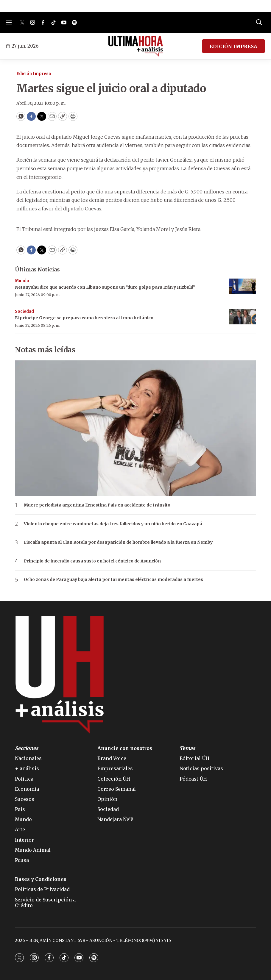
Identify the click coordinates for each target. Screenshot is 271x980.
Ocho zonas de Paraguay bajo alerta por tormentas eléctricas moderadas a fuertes (113, 580)
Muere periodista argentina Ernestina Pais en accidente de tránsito (97, 505)
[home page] (136, 46)
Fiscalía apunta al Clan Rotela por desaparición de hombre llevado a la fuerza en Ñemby (118, 542)
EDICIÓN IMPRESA (233, 46)
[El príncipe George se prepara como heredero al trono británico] (243, 317)
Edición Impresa (34, 74)
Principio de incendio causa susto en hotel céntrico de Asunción (92, 561)
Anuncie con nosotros (125, 748)
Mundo (22, 281)
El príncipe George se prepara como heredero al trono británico (84, 318)
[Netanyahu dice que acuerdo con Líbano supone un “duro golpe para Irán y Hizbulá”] (243, 286)
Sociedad (24, 311)
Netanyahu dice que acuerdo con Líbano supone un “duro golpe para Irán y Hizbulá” (105, 287)
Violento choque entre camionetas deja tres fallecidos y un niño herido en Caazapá (113, 524)
